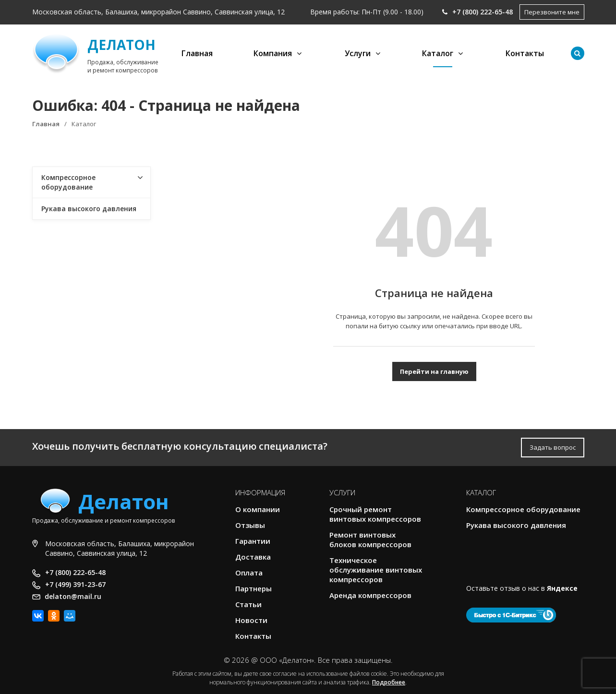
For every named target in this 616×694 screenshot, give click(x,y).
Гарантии (253, 541)
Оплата (249, 573)
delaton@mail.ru (73, 596)
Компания (273, 53)
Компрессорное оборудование (68, 182)
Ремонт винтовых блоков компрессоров (370, 539)
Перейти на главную (434, 371)
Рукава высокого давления (89, 209)
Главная (197, 53)
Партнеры (254, 588)
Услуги (358, 53)
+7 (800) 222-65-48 (477, 12)
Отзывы (250, 525)
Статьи (248, 604)
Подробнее (389, 682)
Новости (251, 620)
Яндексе (562, 588)
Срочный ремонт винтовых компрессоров (375, 514)
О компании (258, 509)
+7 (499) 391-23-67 (75, 584)
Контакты (525, 53)
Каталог (438, 53)
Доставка (253, 557)
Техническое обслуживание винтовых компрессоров (376, 570)
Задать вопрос (553, 447)
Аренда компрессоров (370, 595)
